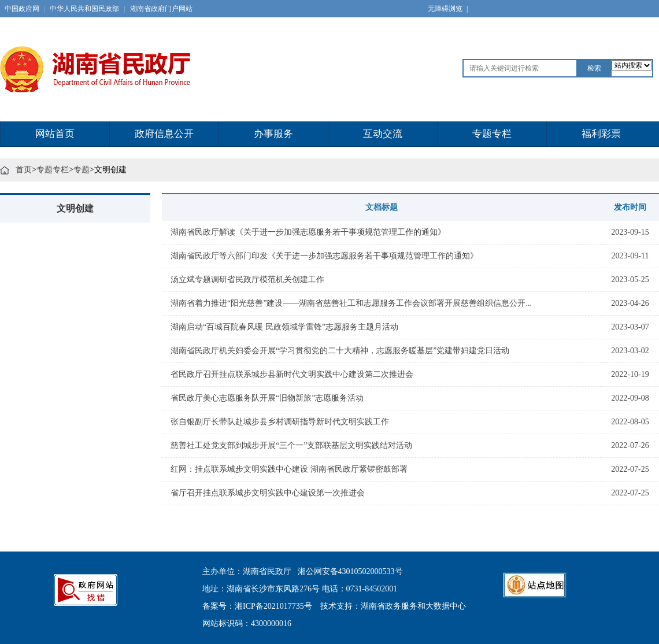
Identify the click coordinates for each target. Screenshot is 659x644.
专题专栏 (492, 134)
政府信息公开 (164, 134)
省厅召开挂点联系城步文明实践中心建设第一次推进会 (268, 493)
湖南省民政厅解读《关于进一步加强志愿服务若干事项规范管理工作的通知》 (308, 232)
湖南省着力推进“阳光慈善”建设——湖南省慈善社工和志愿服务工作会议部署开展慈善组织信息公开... (351, 303)
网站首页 (55, 134)
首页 (24, 170)
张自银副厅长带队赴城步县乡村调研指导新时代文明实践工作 (280, 422)
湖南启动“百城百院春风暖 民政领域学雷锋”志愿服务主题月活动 (284, 327)
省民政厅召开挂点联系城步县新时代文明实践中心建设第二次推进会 (292, 374)
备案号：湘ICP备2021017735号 (257, 606)
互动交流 (383, 134)
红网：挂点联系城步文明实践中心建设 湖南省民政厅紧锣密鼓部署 (289, 469)
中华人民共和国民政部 (84, 9)
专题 (82, 170)
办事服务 (273, 134)
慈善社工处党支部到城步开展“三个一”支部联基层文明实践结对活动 (291, 445)
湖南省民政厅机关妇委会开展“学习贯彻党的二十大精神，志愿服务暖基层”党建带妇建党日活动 (340, 351)
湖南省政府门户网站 (161, 9)
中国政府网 (22, 9)
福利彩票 (601, 134)
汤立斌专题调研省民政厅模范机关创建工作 (247, 280)
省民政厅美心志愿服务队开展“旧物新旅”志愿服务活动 (267, 398)
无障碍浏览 (448, 9)
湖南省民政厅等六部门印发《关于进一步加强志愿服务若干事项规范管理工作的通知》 (324, 256)
